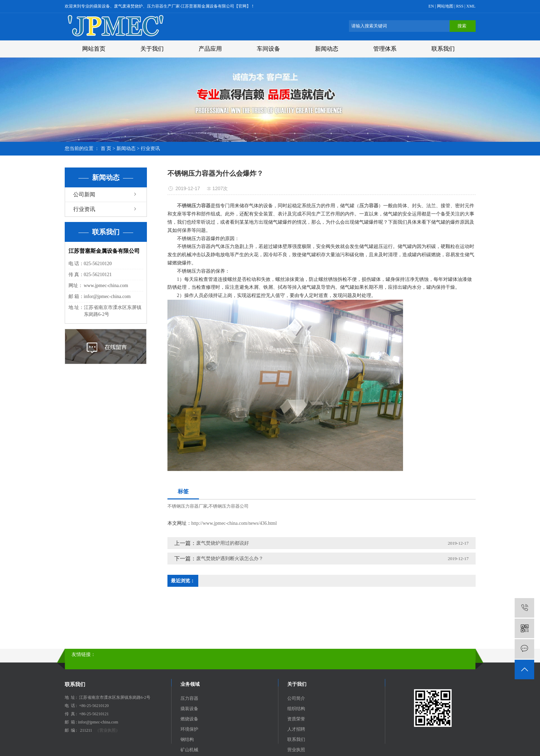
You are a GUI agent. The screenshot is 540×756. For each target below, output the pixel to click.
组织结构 (296, 709)
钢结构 (187, 739)
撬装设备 (189, 709)
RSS (460, 6)
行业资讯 (150, 148)
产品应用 (210, 49)
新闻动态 (327, 49)
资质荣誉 (296, 719)
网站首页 (94, 49)
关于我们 (152, 49)
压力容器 (189, 698)
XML (471, 6)
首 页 (106, 148)
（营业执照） (108, 730)
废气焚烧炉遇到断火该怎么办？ (230, 559)
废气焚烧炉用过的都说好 (223, 543)
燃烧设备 (189, 719)
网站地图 (446, 6)
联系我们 (443, 49)
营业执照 (296, 750)
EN (431, 6)
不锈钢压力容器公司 (229, 506)
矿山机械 (189, 750)
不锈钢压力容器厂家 (187, 506)
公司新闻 (84, 194)
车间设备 (268, 49)
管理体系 (385, 49)
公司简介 (296, 698)
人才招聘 (296, 729)
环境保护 (189, 729)
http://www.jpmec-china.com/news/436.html (234, 523)
